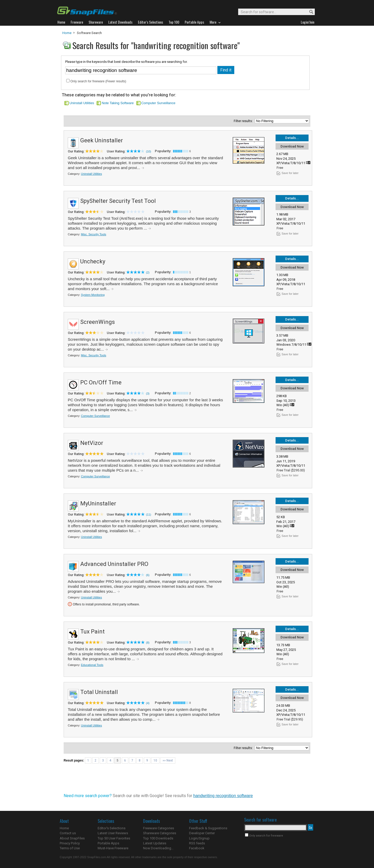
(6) (148, 575)
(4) (148, 703)
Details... (292, 138)
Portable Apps (108, 843)
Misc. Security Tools (94, 234)
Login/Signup (199, 838)
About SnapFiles (72, 838)
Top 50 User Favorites (114, 838)
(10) (149, 151)
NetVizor (92, 443)
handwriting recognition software (223, 796)
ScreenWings (98, 322)
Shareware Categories (160, 833)
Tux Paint (92, 632)
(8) (148, 643)
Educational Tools (92, 665)
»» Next (168, 760)
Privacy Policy (70, 843)
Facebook (197, 848)
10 (155, 760)
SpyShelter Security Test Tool (118, 201)
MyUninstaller (98, 503)
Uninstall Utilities (82, 103)
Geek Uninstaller (102, 140)
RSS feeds (197, 843)
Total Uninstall (99, 692)
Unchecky (93, 261)
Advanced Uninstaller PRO (114, 564)
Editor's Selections (112, 828)
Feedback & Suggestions (208, 828)
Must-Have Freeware (113, 848)
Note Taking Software (118, 103)
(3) (148, 393)
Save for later (290, 173)
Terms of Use (70, 848)
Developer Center (202, 833)
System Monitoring (93, 295)
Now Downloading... (158, 848)
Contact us (68, 833)
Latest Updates (155, 843)
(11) (149, 515)
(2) (148, 272)
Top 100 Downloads (158, 838)
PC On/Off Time (101, 382)
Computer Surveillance (158, 103)
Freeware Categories (159, 828)
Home (67, 33)
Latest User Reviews (113, 833)
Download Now (292, 146)
